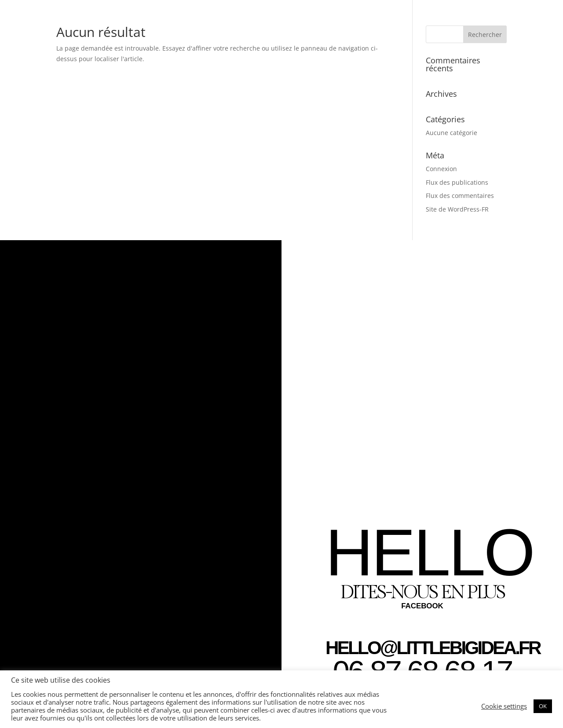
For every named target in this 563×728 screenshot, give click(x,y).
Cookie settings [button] (504, 706)
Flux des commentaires (460, 196)
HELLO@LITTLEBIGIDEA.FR (433, 648)
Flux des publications (457, 182)
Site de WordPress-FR (457, 209)
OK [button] (543, 706)
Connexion (441, 169)
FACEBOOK (422, 606)
